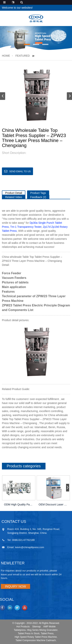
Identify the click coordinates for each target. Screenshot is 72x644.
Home (6, 56)
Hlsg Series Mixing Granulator (42, 630)
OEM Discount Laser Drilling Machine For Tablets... (53, 504)
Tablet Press (47, 633)
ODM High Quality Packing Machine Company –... (19, 504)
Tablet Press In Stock (29, 633)
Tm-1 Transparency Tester (26, 227)
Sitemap (36, 627)
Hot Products (23, 627)
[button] (27, 44)
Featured (23, 56)
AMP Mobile (49, 627)
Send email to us (20, 171)
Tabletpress (20, 630)
